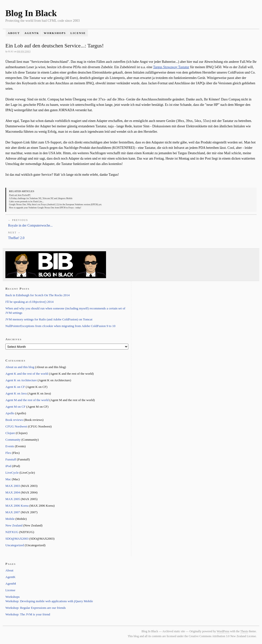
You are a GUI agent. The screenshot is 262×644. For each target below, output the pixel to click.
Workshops (55, 33)
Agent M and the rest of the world (27, 400)
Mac (8, 479)
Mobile (10, 519)
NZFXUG (12, 532)
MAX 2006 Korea (17, 506)
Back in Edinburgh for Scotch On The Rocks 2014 (37, 295)
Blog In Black (31, 13)
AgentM (11, 584)
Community (13, 440)
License (78, 33)
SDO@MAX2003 (17, 539)
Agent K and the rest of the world (27, 374)
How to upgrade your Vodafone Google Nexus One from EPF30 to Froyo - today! (45, 207)
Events (10, 446)
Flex (8, 453)
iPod (8, 466)
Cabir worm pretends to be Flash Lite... (26, 201)
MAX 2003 (13, 486)
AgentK (32, 33)
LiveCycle (12, 473)
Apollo (10, 413)
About (14, 33)
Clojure (10, 433)
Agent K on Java (16, 393)
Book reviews (14, 420)
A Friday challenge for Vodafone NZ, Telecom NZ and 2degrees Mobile (41, 198)
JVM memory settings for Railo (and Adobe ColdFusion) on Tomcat (49, 319)
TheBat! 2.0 (16, 238)
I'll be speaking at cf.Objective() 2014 (30, 302)
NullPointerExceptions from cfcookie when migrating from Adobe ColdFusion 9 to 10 (60, 326)
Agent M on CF (15, 407)
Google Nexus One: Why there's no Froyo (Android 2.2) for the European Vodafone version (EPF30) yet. (55, 204)
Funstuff (11, 459)
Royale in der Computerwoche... (30, 225)
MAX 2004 (13, 492)
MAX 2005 (13, 499)
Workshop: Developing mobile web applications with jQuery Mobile (49, 601)
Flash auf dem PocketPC (20, 195)
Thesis (244, 631)
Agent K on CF (15, 387)
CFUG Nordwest (16, 426)
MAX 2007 (13, 512)
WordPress (223, 631)
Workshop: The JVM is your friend (28, 614)
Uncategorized (15, 545)
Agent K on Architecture (21, 380)
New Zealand (14, 525)
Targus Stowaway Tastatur (171, 67)
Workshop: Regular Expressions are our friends (36, 608)
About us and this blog (20, 367)
